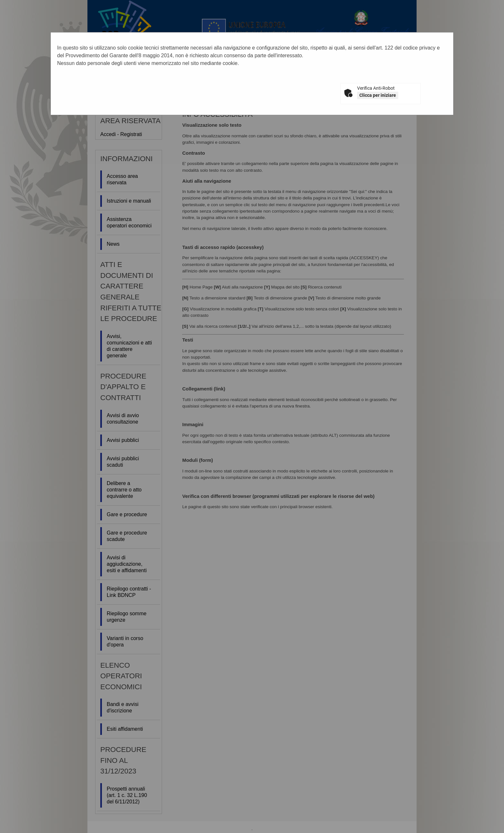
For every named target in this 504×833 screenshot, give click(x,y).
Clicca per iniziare (378, 95)
